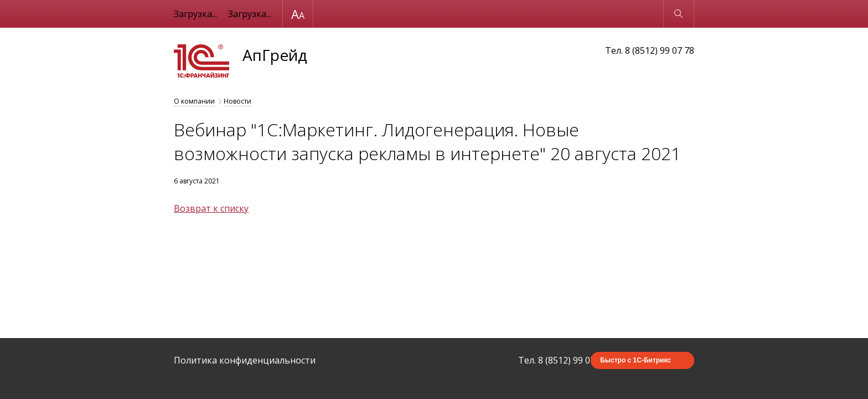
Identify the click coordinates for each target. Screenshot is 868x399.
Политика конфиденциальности (245, 360)
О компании (194, 101)
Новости (237, 101)
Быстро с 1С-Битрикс (635, 360)
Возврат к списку (211, 208)
